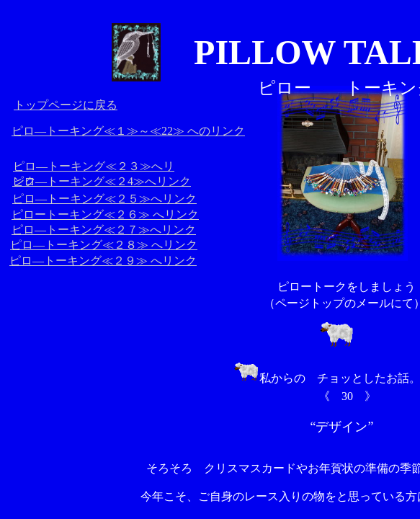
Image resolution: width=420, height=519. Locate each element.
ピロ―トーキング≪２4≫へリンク (102, 181)
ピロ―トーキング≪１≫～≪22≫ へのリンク (128, 131)
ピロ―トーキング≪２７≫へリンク (104, 230)
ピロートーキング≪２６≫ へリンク (105, 214)
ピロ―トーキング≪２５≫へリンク (104, 199)
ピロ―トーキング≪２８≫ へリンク (104, 245)
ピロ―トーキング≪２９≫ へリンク (103, 261)
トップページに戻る (66, 105)
